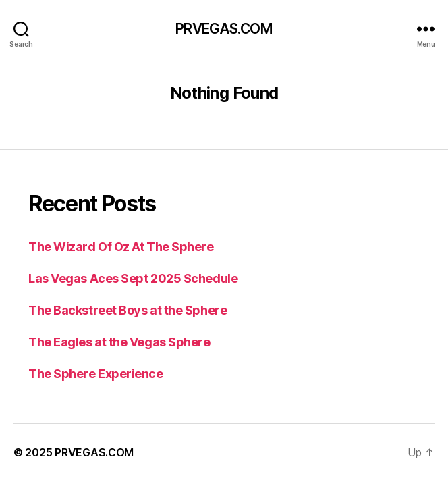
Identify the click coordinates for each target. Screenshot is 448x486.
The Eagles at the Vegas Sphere (119, 342)
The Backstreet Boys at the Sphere (128, 310)
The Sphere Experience (96, 374)
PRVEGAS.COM (224, 29)
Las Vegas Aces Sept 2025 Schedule (133, 278)
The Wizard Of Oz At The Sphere (121, 247)
